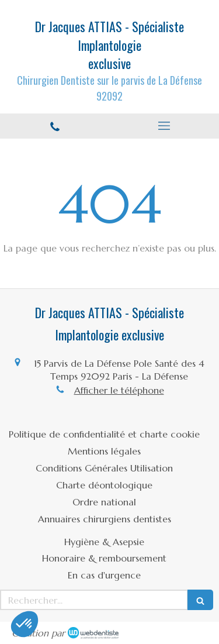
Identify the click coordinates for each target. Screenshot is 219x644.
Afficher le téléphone (119, 390)
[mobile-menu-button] (165, 126)
